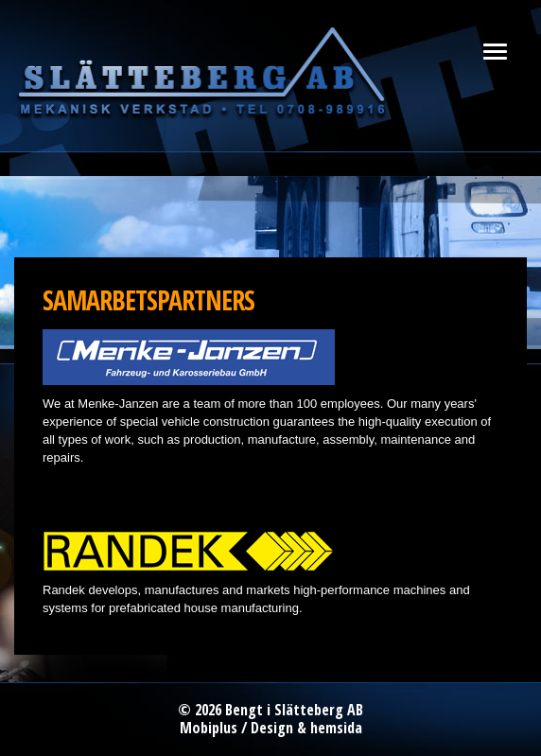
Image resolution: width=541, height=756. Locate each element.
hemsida (336, 728)
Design (272, 728)
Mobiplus (209, 728)
